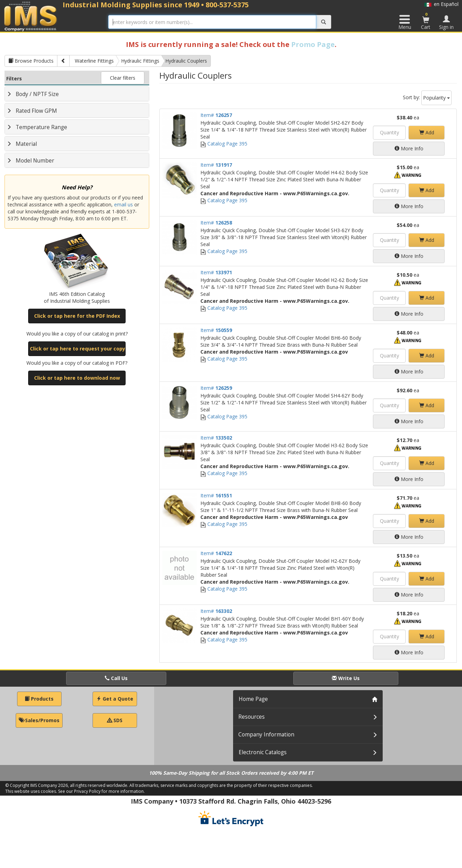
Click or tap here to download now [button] (77, 378)
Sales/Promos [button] (39, 720)
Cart (426, 21)
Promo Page (313, 44)
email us (124, 204)
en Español (441, 4)
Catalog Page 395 (224, 144)
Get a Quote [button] (115, 699)
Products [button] (39, 699)
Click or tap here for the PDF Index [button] (77, 316)
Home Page (253, 699)
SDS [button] (115, 720)
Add (427, 132)
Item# (216, 115)
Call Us (116, 678)
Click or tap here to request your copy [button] (78, 349)
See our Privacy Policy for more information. (101, 791)
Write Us (346, 678)
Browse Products (31, 61)
